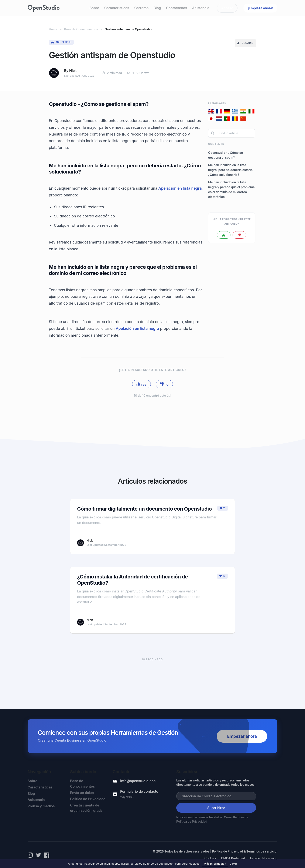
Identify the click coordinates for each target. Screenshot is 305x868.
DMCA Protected (233, 858)
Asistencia (201, 8)
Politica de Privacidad (88, 799)
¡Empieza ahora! (261, 8)
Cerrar (233, 864)
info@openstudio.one (138, 781)
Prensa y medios (41, 806)
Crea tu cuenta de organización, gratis (86, 808)
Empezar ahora (242, 736)
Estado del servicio (264, 858)
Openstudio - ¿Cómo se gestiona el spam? (226, 155)
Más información (215, 864)
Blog (157, 8)
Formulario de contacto (139, 791)
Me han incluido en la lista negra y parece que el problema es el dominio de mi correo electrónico (231, 189)
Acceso (227, 8)
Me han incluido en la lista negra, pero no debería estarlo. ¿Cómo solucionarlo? (231, 170)
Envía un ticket (82, 793)
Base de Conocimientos (82, 784)
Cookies (210, 858)
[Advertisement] (152, 679)
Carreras (141, 8)
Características (117, 8)
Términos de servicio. (262, 851)
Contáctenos (177, 8)
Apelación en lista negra (180, 188)
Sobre (94, 8)
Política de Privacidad (192, 821)
